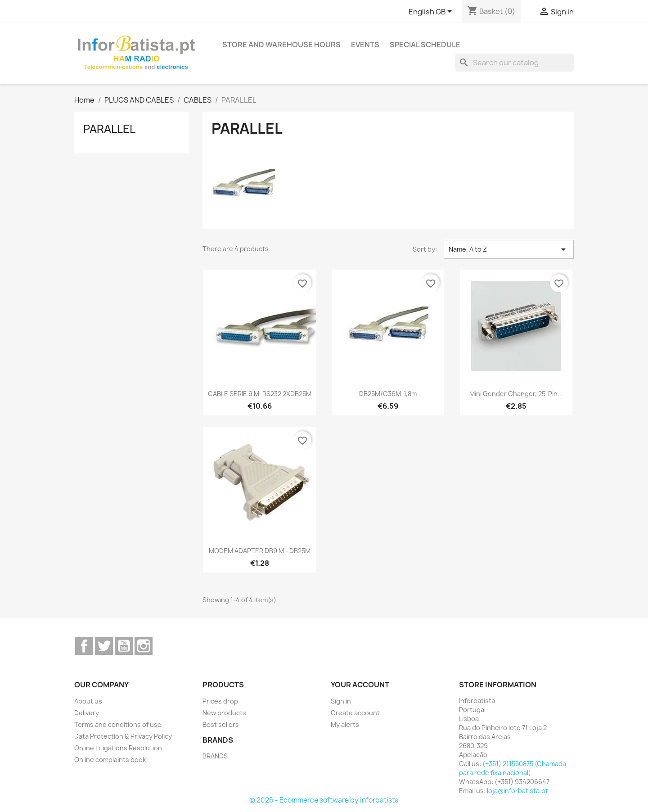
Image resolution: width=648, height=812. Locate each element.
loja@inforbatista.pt (517, 791)
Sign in (341, 701)
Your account (360, 685)
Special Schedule (425, 45)
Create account (355, 713)
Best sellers (221, 724)
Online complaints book (110, 760)
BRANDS (215, 756)
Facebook (84, 646)
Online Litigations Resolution (118, 748)
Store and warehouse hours (281, 45)
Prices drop (220, 701)
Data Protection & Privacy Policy (123, 736)
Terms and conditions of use (118, 724)
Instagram (144, 646)
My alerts (345, 724)
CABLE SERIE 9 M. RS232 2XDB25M (260, 394)
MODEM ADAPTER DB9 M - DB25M (260, 551)
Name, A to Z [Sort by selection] (509, 249)
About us (88, 701)
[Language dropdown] (432, 12)
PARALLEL (109, 129)
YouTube (124, 646)
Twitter (104, 646)
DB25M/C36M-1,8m (388, 394)
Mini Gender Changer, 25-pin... (516, 394)
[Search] (514, 63)
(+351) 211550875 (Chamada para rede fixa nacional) (513, 768)
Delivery (87, 713)
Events (365, 45)
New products (224, 713)
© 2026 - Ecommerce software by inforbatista (324, 800)
